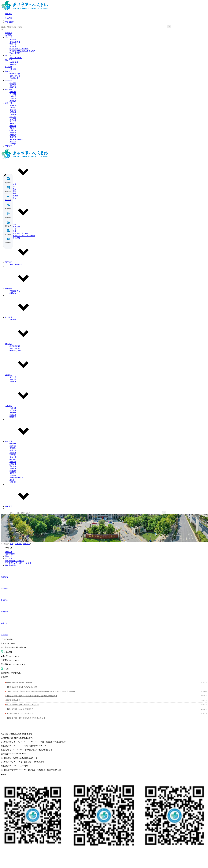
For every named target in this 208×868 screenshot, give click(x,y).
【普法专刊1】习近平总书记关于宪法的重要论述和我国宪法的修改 (32, 696)
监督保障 (13, 137)
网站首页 (9, 33)
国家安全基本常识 (13, 700)
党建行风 (9, 37)
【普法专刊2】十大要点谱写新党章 (20, 714)
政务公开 (13, 142)
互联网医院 (9, 22)
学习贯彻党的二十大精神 (19, 49)
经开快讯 (9, 146)
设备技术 (13, 119)
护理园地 (9, 67)
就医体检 (9, 14)
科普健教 (13, 133)
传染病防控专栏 (16, 78)
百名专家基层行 (16, 53)
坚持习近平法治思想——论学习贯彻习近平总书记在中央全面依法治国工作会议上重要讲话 (41, 691)
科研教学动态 (15, 62)
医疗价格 (13, 123)
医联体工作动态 (16, 58)
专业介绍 (13, 105)
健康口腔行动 (15, 76)
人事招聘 (13, 144)
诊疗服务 (13, 128)
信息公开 (9, 103)
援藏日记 (13, 87)
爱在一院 (13, 83)
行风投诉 (13, 130)
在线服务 (9, 89)
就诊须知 (13, 108)
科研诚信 (13, 65)
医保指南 (13, 92)
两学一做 (13, 44)
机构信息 (13, 117)
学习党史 (13, 46)
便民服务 (13, 135)
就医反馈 (13, 99)
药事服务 (13, 101)
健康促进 (9, 71)
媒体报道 (13, 85)
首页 (12, 544)
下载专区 (13, 96)
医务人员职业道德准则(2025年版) (19, 683)
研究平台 (13, 121)
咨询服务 (13, 114)
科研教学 (9, 60)
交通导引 (13, 112)
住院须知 (13, 110)
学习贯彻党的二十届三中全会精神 (22, 51)
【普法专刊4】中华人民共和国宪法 (20, 709)
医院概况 (9, 35)
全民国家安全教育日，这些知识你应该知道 (23, 705)
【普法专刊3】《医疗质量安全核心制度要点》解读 (26, 718)
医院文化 (9, 80)
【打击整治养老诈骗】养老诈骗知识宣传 (22, 687)
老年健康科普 (15, 74)
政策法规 (13, 40)
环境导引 (13, 126)
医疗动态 (9, 55)
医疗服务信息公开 (16, 139)
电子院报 (13, 94)
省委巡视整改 (15, 42)
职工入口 (9, 18)
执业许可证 (14, 196)
